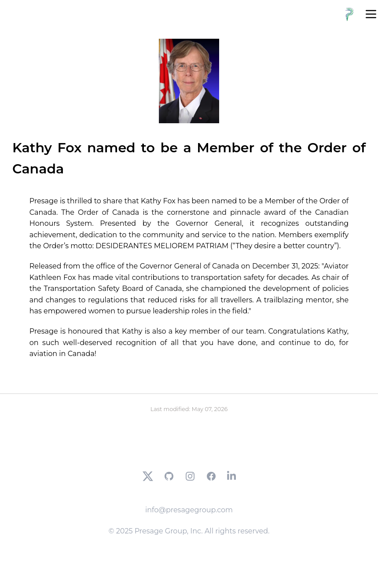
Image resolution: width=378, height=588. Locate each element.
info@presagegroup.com (189, 510)
